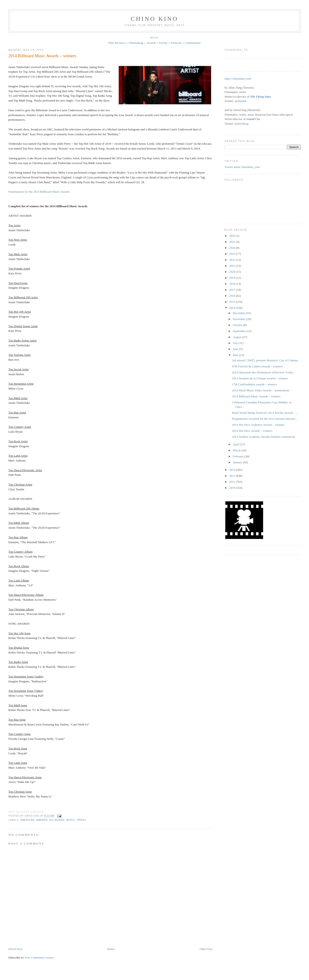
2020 (232, 272)
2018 (232, 284)
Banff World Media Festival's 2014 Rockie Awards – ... (265, 413)
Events (163, 43)
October (238, 325)
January (238, 462)
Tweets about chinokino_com (242, 167)
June (236, 349)
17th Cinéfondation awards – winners (255, 384)
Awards (151, 43)
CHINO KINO (154, 19)
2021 (232, 266)
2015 (232, 302)
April (236, 444)
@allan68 (240, 101)
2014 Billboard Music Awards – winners (42, 56)
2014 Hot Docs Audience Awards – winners (258, 425)
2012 (232, 476)
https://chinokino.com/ (238, 79)
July (236, 343)
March (237, 450)
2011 (232, 482)
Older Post (206, 949)
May (236, 355)
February (239, 456)
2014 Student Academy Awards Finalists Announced (264, 437)
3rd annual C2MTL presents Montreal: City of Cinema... (266, 360)
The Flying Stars (261, 97)
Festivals (176, 43)
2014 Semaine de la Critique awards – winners (260, 378)
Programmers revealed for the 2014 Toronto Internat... (265, 419)
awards (42, 820)
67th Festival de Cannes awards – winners (257, 366)
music (71, 820)
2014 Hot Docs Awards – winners (252, 431)
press (81, 820)
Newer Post (15, 949)
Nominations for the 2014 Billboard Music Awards (39, 192)
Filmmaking (136, 43)
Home (111, 949)
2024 (232, 248)
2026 (232, 236)
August (238, 337)
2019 (232, 278)
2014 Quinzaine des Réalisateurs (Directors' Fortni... (264, 372)
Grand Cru (253, 119)
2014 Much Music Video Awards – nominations (261, 390)
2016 (232, 296)
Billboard (57, 820)
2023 (232, 254)
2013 (232, 470)
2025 (232, 242)
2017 (232, 290)
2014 (232, 308)
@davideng (242, 124)
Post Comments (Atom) (39, 958)
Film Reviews (117, 43)
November (239, 319)
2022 (232, 260)
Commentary (193, 43)
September (240, 331)
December (239, 313)
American (27, 820)
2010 (232, 488)
